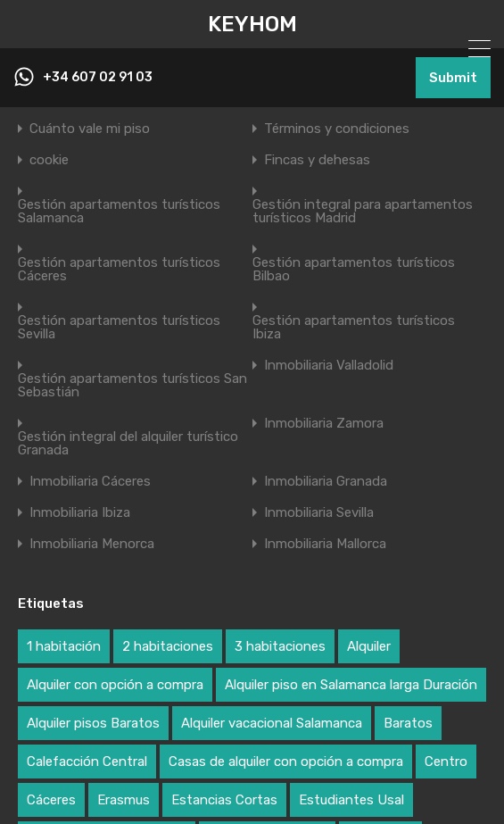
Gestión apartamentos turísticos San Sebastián (132, 386)
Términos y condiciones (337, 129)
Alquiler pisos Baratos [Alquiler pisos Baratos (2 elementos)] (93, 723)
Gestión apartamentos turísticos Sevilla (119, 328)
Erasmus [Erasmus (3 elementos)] (124, 800)
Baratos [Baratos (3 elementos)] (408, 723)
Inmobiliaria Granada (326, 482)
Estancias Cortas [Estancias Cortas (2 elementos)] (224, 800)
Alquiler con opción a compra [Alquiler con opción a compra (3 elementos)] (115, 685)
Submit (453, 78)
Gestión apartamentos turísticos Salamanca (119, 212)
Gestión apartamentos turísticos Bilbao (354, 270)
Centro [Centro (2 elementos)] (446, 762)
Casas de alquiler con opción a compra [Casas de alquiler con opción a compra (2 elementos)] (286, 762)
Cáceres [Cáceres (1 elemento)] (51, 800)
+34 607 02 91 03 (98, 78)
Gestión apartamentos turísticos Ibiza (354, 328)
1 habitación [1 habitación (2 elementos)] (64, 646)
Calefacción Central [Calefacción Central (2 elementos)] (87, 762)
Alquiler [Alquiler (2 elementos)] (369, 646)
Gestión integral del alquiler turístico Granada (128, 444)
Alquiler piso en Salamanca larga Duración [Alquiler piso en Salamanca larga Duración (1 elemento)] (351, 685)
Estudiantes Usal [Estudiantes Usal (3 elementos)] (351, 800)
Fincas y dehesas (317, 160)
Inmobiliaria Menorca (92, 544)
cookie (49, 160)
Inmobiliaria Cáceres (90, 482)
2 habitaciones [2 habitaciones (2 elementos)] (168, 646)
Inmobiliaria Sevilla (319, 513)
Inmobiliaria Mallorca (325, 544)
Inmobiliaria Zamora (324, 424)
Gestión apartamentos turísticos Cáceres (119, 270)
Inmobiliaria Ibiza (80, 513)
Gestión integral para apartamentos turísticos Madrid (363, 212)
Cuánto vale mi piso (90, 129)
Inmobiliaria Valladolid (329, 366)
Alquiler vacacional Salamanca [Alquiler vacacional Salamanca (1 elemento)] (272, 723)
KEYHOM (252, 24)
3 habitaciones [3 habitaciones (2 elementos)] (280, 646)
